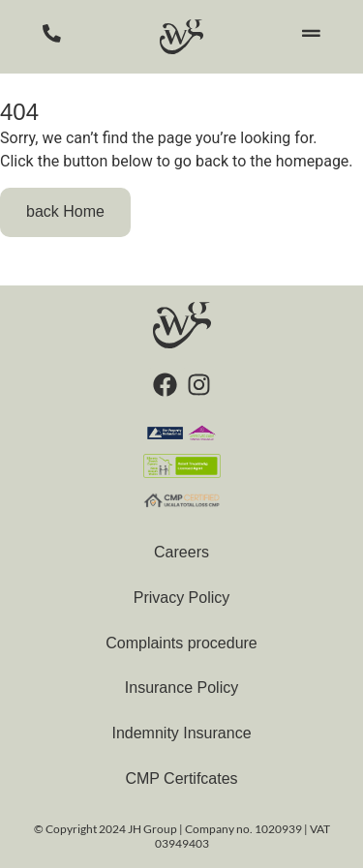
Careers (181, 552)
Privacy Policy (182, 598)
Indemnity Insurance (181, 733)
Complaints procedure (181, 643)
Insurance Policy (181, 688)
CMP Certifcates (181, 778)
